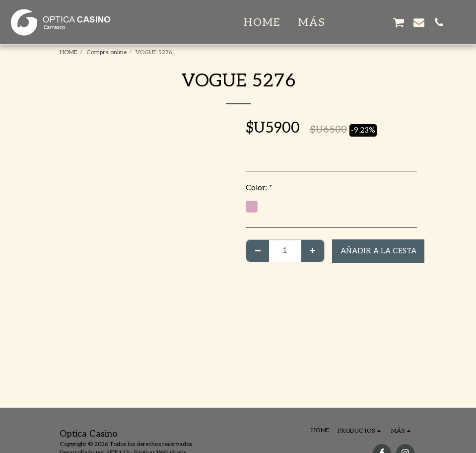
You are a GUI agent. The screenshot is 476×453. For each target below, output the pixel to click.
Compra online (106, 52)
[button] (358, 22)
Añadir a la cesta (378, 251)
